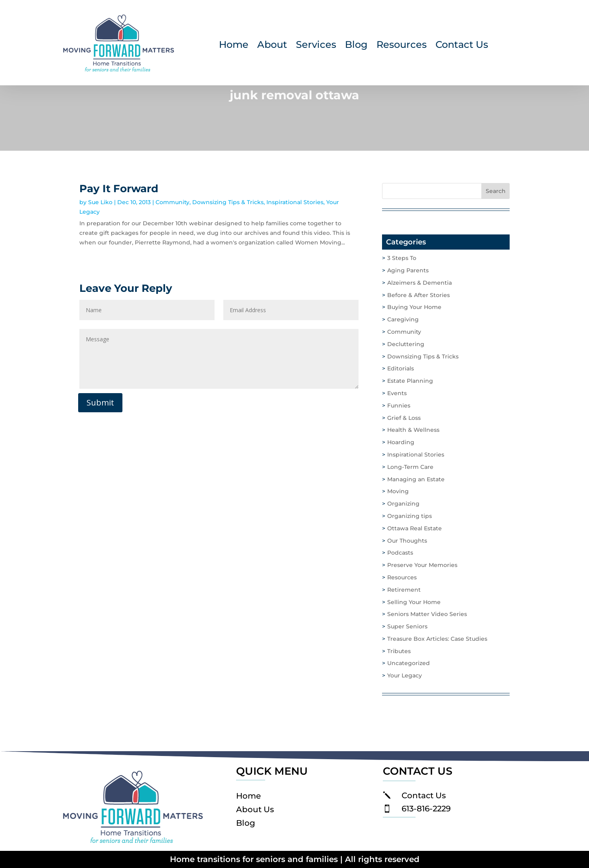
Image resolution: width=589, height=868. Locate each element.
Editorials (401, 368)
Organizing (403, 504)
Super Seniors (407, 626)
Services (316, 46)
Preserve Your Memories (422, 565)
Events (397, 393)
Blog (356, 46)
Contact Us (462, 46)
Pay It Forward (119, 189)
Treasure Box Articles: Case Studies (437, 639)
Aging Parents (408, 270)
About (272, 46)
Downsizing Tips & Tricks (228, 202)
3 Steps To (402, 258)
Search (496, 191)
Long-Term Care (410, 467)
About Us (255, 809)
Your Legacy (405, 675)
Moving (398, 491)
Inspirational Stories (295, 202)
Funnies (399, 405)
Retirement (404, 590)
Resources (402, 46)
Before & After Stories (419, 295)
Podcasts (400, 553)
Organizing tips (410, 516)
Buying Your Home (414, 307)
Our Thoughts (407, 541)
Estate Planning (410, 381)
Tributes (399, 651)
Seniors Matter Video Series (427, 614)
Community (172, 202)
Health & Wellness (413, 430)
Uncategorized (409, 663)
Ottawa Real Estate (415, 528)
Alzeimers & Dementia (420, 283)
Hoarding (401, 442)
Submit (100, 403)
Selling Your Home (414, 602)
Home (234, 46)
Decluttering (406, 344)
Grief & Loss (404, 418)
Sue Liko (100, 202)
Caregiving (403, 319)
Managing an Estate (416, 479)
